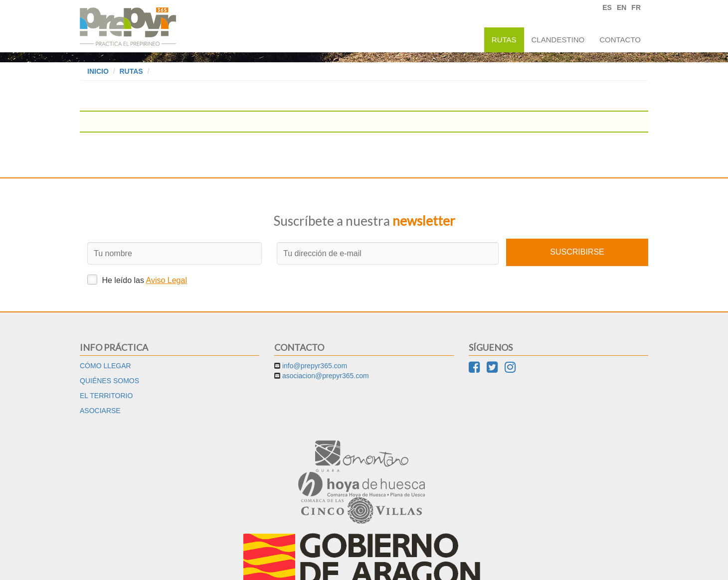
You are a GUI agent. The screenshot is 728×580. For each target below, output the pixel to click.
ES (607, 7)
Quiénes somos (109, 381)
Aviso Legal (167, 280)
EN (622, 7)
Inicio (98, 71)
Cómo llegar (105, 366)
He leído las (137, 280)
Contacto (620, 40)
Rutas (504, 40)
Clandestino (558, 40)
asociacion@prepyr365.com (326, 376)
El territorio (106, 396)
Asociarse (100, 411)
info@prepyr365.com (315, 366)
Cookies (385, 565)
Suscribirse (577, 252)
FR (636, 7)
